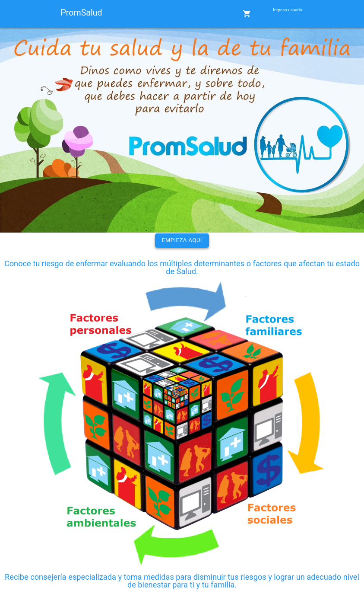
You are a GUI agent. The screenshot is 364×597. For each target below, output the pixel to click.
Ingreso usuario (288, 10)
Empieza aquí (182, 240)
